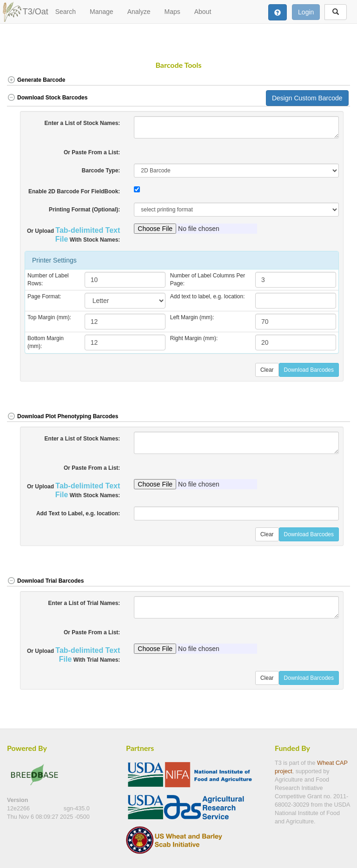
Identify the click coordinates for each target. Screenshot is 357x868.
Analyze (139, 12)
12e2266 (19, 809)
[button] (333, 81)
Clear (267, 370)
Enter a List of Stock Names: (83, 123)
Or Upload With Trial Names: (73, 655)
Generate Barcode (36, 80)
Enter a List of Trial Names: (84, 603)
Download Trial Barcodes (45, 581)
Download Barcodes (309, 370)
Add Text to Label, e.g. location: (78, 513)
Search (66, 12)
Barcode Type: (101, 171)
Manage (102, 12)
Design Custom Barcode (307, 98)
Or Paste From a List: (92, 152)
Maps (172, 12)
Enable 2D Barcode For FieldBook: (74, 191)
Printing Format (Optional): (84, 210)
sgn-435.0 (77, 809)
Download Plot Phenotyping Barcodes (63, 416)
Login (306, 12)
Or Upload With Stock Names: (73, 235)
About (203, 12)
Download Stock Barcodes (47, 98)
